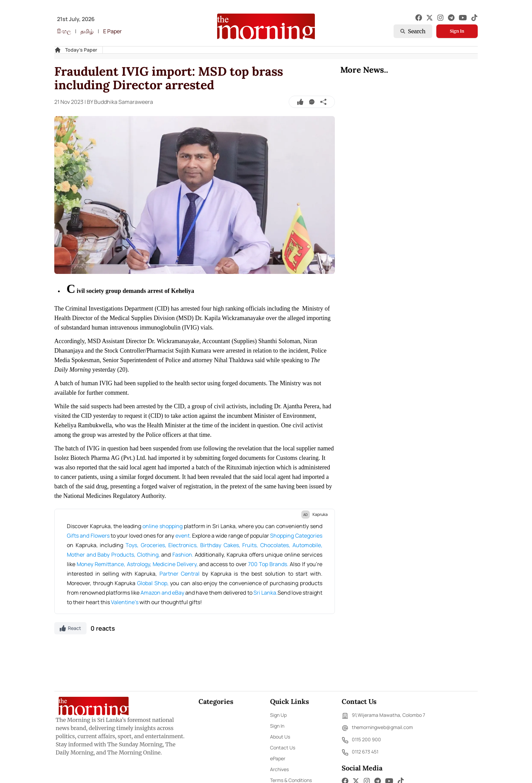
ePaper (278, 758)
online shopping (162, 526)
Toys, (133, 545)
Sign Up (278, 715)
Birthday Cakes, (221, 545)
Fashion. (184, 555)
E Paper (112, 31)
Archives (279, 769)
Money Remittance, (102, 564)
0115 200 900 (361, 740)
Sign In (457, 31)
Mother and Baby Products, (102, 555)
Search (413, 31)
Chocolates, (276, 545)
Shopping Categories (296, 536)
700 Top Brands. (269, 564)
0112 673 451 (360, 752)
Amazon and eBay (163, 593)
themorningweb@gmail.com (377, 728)
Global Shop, (154, 583)
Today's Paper (81, 50)
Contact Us (283, 748)
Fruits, (251, 545)
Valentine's (125, 602)
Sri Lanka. (265, 593)
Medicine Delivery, (176, 564)
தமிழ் (87, 31)
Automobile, (307, 545)
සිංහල (64, 31)
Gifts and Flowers (89, 536)
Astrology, (140, 564)
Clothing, (149, 555)
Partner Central (179, 574)
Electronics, (184, 545)
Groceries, (155, 545)
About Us (280, 737)
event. (184, 536)
